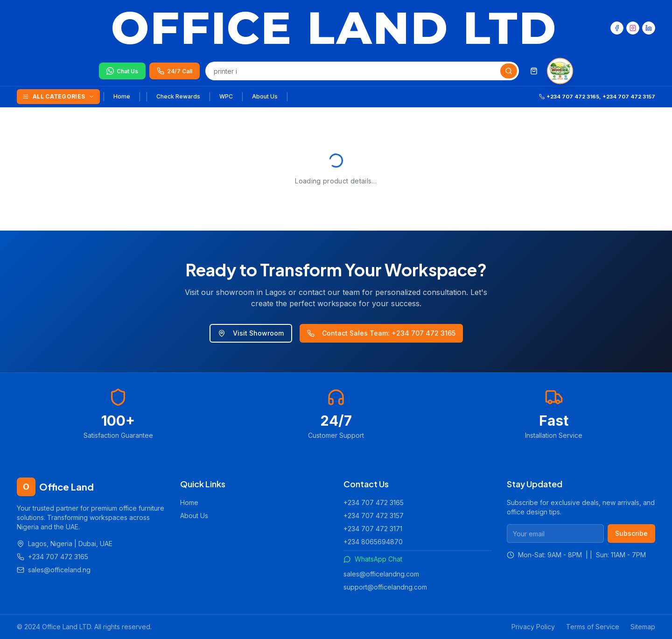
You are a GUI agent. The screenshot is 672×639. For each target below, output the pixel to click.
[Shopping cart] (534, 71)
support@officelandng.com (385, 587)
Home (122, 96)
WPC (226, 96)
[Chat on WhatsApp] (122, 71)
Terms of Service (593, 627)
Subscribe (631, 533)
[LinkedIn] (649, 28)
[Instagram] (633, 28)
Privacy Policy (533, 627)
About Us (265, 96)
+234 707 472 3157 (374, 516)
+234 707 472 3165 (374, 502)
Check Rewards (178, 96)
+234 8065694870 (373, 542)
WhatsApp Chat (373, 559)
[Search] (509, 71)
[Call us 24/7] (175, 71)
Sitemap (643, 627)
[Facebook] (617, 28)
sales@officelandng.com (381, 574)
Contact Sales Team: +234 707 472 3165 (381, 333)
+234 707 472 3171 (373, 529)
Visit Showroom (251, 333)
